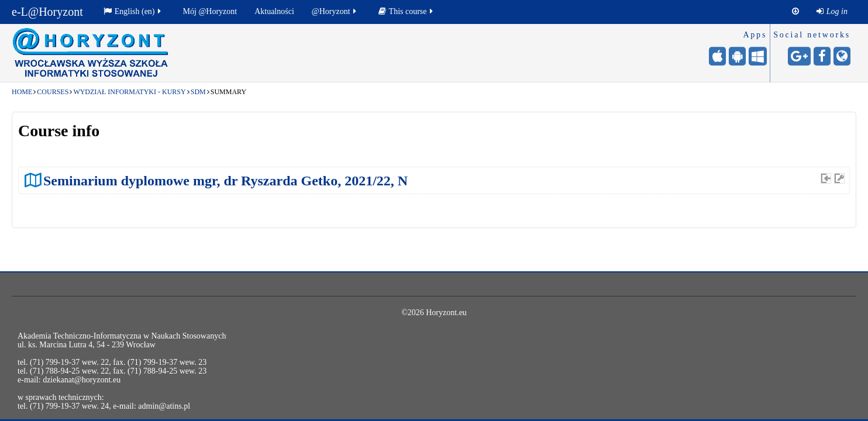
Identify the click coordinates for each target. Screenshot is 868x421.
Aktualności (274, 11)
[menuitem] (832, 12)
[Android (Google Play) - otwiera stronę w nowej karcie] (737, 56)
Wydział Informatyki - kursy (129, 92)
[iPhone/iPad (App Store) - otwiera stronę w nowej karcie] (717, 56)
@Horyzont (335, 11)
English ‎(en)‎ (133, 11)
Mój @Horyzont (210, 11)
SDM (198, 92)
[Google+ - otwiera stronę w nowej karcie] (799, 56)
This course (407, 11)
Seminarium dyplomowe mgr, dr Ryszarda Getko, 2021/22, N (225, 180)
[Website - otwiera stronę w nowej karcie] (842, 56)
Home (22, 92)
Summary (228, 92)
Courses (53, 92)
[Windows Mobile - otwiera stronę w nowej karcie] (758, 56)
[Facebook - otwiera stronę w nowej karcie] (822, 56)
